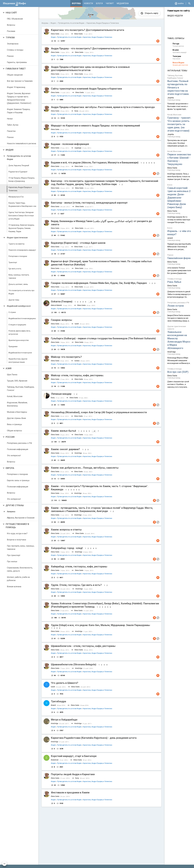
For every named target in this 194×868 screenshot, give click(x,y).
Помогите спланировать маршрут (22, 250)
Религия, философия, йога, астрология (19, 332)
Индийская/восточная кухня (20, 353)
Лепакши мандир (61, 394)
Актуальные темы (177, 71)
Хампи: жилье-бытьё (63, 431)
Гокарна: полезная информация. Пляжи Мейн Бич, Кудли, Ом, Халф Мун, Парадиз (99, 283)
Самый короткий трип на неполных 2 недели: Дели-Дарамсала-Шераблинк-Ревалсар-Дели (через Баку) (179, 198)
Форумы (76, 3)
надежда (78, 148)
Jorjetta (171, 98)
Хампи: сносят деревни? (66, 449)
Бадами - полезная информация (70, 144)
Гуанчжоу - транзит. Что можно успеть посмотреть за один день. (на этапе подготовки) (179, 124)
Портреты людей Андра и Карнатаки (73, 774)
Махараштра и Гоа (16, 197)
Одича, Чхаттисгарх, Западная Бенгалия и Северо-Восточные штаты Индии (21, 216)
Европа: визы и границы (18, 480)
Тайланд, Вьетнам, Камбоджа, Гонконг (21, 389)
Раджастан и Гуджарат (18, 172)
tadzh (77, 324)
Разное (10, 56)
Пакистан (11, 131)
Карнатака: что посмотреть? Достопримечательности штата (88, 30)
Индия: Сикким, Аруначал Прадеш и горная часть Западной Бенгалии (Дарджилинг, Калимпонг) (19, 98)
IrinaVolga (78, 453)
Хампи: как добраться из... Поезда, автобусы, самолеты (85, 468)
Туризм (10, 37)
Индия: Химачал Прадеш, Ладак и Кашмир (19, 111)
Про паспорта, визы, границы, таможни (21, 547)
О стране (12, 312)
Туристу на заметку (17, 244)
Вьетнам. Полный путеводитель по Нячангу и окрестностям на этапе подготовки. (178, 88)
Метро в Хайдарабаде (64, 720)
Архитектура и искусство (19, 340)
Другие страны (15, 505)
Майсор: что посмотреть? (66, 357)
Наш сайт (11, 13)
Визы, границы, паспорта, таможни (19, 276)
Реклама (11, 31)
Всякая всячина (14, 587)
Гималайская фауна (179, 258)
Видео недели (175, 16)
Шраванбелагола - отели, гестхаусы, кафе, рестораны (83, 646)
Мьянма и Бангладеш (17, 412)
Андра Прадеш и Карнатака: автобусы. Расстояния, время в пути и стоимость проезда (103, 107)
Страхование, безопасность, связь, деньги (20, 569)
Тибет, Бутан (13, 125)
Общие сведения (15, 75)
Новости (88, 3)
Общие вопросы (14, 431)
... (90, 302)
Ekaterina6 (55, 760)
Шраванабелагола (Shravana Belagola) (74, 664)
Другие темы (14, 300)
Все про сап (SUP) (178, 372)
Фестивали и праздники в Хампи (70, 793)
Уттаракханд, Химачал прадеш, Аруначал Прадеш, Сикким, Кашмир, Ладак (21, 228)
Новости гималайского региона (21, 143)
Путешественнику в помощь (17, 526)
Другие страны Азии (16, 418)
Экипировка (13, 44)
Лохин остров (176, 306)
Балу (76, 111)
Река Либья (174, 282)
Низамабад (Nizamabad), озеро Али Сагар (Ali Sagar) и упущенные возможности (99, 412)
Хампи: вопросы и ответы (66, 530)
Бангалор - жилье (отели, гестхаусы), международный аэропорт (89, 203)
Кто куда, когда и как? (17, 533)
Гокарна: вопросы (61, 320)
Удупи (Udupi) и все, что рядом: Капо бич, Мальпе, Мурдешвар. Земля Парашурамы (100, 625)
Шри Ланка (12, 375)
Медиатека (123, 3)
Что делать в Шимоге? (65, 683)
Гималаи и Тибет (16, 69)
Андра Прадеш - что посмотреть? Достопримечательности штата (91, 48)
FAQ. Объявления (15, 19)
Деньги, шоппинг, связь (18, 284)
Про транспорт (14, 555)
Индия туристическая (17, 238)
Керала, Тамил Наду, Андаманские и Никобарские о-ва (22, 205)
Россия (10, 437)
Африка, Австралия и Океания (21, 518)
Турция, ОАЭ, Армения (17, 381)
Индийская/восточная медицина (22, 318)
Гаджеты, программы (17, 62)
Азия (9, 368)
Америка (11, 512)
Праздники (13, 346)
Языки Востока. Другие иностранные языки (18, 360)
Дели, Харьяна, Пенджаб (19, 165)
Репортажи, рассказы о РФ (19, 443)
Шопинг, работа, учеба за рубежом (18, 579)
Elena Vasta (55, 34)
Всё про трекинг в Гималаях (20, 81)
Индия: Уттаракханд (16, 87)
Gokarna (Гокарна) (62, 301)
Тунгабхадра (59, 701)
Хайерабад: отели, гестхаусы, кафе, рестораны (79, 567)
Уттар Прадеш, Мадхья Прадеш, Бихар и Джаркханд (22, 180)
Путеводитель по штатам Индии (19, 158)
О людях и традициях (17, 325)
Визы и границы (14, 424)
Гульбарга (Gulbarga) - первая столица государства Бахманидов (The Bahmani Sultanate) (103, 338)
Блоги (99, 3)
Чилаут (110, 3)
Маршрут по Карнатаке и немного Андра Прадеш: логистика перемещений (95, 126)
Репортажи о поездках (18, 256)
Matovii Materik (56, 305)
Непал (10, 119)
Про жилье (12, 561)
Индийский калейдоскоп (19, 306)
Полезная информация (18, 449)
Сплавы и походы (15, 50)
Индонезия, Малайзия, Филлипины (17, 404)
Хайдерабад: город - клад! (67, 548)
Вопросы (11, 25)
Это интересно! (14, 456)
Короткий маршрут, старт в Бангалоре (74, 756)
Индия (10, 150)
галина (77, 361)
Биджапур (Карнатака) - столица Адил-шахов (78, 243)
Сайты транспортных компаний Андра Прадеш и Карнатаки (86, 89)
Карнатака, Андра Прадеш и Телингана (20, 189)
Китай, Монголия (15, 396)
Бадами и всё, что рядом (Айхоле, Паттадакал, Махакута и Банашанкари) (95, 163)
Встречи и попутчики (16, 540)
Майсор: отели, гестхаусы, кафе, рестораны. (77, 375)
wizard (170, 238)
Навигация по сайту (179, 11)
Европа (10, 468)
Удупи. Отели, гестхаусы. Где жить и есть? (76, 585)
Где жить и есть (15, 269)
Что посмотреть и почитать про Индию (21, 292)
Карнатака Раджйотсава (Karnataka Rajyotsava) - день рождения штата (94, 738)
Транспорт (13, 262)
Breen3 (53, 705)
